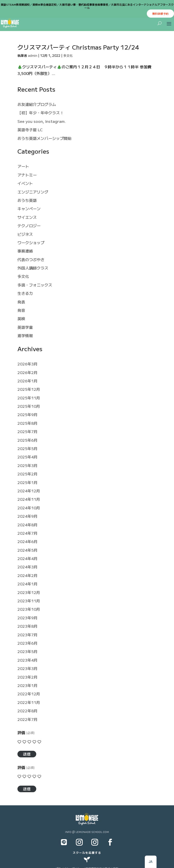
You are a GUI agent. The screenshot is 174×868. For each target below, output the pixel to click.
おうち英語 (27, 200)
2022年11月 (29, 702)
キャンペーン (29, 209)
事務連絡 (25, 251)
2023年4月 (28, 660)
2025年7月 (28, 431)
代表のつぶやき (31, 259)
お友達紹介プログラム (37, 104)
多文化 (68, 55)
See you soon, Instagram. (42, 121)
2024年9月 (28, 516)
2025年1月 (28, 482)
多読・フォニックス (35, 285)
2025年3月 (28, 465)
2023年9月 (28, 618)
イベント (25, 183)
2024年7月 (28, 533)
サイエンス (27, 217)
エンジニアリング (33, 192)
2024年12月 (29, 491)
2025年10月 (29, 406)
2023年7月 (28, 635)
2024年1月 (28, 584)
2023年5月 (28, 651)
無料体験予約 (160, 13)
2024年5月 (28, 550)
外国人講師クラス (33, 268)
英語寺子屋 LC (30, 130)
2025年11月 (29, 398)
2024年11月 (29, 499)
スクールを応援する (87, 852)
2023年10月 (29, 609)
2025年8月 (28, 423)
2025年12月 (29, 389)
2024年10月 (29, 508)
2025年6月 (28, 440)
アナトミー (27, 175)
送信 (27, 754)
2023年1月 (28, 685)
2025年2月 (28, 474)
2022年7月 (28, 719)
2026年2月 (28, 372)
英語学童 (25, 327)
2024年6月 (28, 541)
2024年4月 (28, 558)
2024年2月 (28, 575)
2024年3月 (28, 567)
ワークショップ (31, 242)
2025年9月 (28, 414)
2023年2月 (28, 677)
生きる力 (25, 293)
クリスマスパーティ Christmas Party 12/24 (78, 47)
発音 (21, 310)
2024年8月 (28, 525)
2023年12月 (29, 592)
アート (23, 166)
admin (33, 55)
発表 (21, 302)
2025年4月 (28, 457)
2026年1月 (28, 381)
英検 (21, 318)
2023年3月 (28, 668)
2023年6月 (28, 643)
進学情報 (25, 335)
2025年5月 (28, 448)
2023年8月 (28, 626)
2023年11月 (29, 601)
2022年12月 (29, 694)
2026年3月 (28, 364)
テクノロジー (29, 225)
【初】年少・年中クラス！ (41, 113)
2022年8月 (28, 711)
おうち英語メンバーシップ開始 (44, 138)
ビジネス (25, 234)
